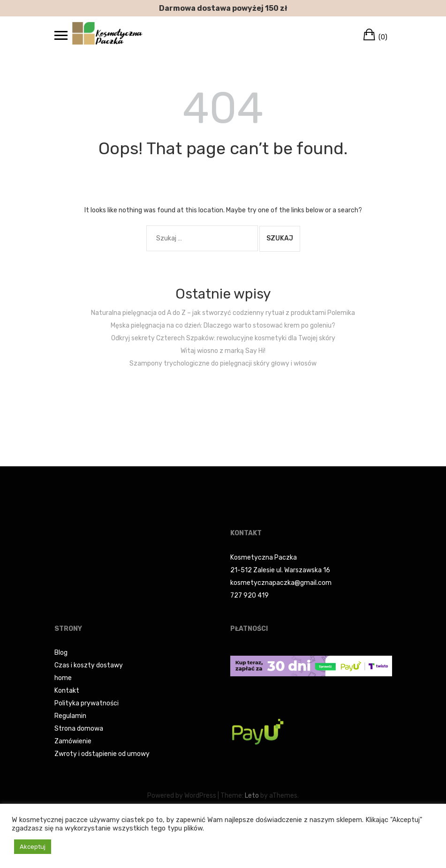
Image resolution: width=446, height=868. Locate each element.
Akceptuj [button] (33, 847)
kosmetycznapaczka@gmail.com (281, 583)
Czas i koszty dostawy (89, 665)
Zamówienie (73, 741)
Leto (252, 796)
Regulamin (70, 716)
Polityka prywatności (87, 703)
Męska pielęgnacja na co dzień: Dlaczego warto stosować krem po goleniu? (223, 325)
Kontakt (67, 691)
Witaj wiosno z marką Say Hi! (223, 351)
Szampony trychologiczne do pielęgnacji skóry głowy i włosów (223, 363)
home (63, 678)
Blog (61, 653)
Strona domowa (79, 729)
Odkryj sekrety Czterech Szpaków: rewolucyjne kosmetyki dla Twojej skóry (223, 338)
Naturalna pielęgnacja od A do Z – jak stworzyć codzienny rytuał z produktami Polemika (223, 313)
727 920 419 (249, 595)
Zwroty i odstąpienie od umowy (102, 754)
